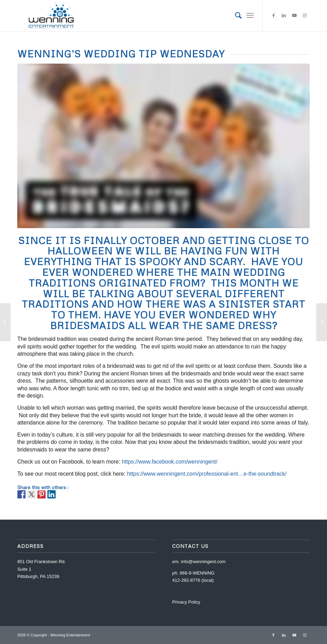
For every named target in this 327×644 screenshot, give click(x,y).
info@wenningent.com (203, 562)
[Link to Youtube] (294, 16)
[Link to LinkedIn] (284, 16)
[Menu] (250, 16)
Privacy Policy (186, 602)
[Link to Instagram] (305, 16)
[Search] (235, 16)
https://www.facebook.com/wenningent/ (170, 462)
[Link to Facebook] (273, 16)
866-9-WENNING (197, 573)
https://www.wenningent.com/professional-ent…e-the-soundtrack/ (207, 474)
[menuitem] (235, 16)
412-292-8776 (186, 580)
